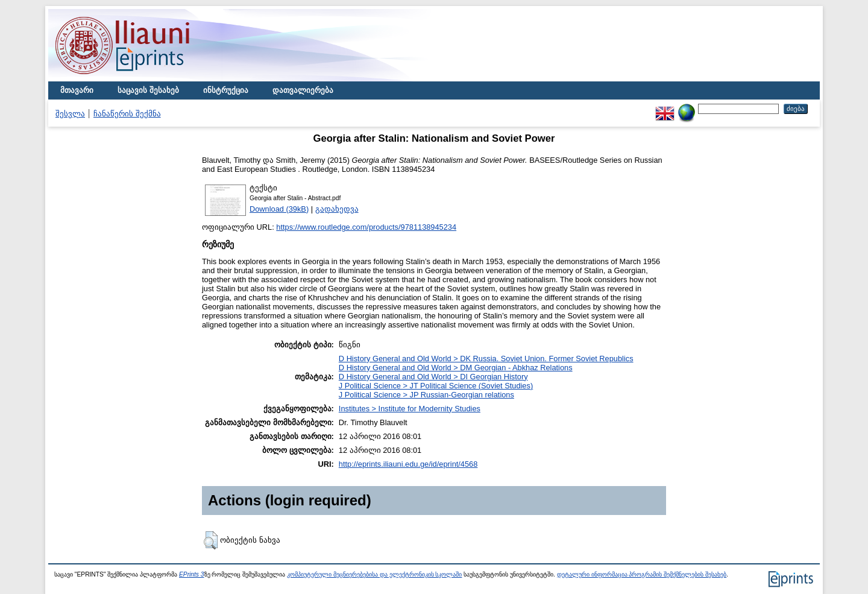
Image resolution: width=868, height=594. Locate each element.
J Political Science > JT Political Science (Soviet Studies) (436, 386)
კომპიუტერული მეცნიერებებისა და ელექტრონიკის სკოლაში (374, 574)
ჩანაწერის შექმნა (127, 114)
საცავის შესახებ (148, 90)
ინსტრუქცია (226, 90)
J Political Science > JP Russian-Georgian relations (426, 395)
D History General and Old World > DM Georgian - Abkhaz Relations (456, 368)
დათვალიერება (303, 90)
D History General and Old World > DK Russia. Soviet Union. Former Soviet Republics (486, 359)
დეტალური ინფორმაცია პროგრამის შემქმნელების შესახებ (642, 574)
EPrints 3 (192, 574)
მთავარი (77, 90)
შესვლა (70, 114)
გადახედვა (337, 209)
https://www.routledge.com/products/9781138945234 (366, 227)
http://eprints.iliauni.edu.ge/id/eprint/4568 (408, 464)
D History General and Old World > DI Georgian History (433, 377)
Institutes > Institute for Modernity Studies (410, 409)
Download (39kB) (279, 209)
